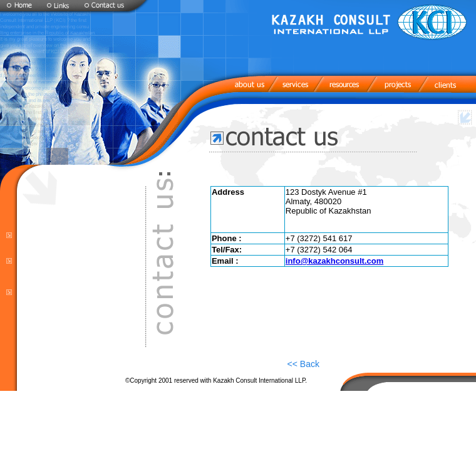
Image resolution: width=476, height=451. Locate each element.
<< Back (303, 364)
